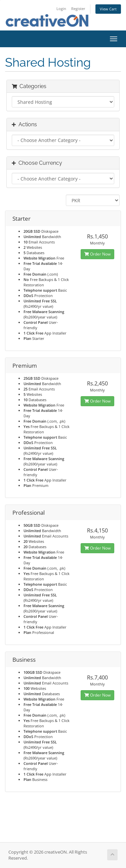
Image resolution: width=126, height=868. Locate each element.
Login (61, 9)
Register (78, 9)
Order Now (97, 254)
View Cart (108, 9)
